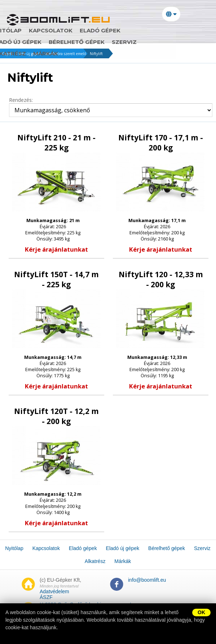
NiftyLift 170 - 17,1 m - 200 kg (161, 143)
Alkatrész (123, 42)
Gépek (7, 54)
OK (201, 612)
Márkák (160, 42)
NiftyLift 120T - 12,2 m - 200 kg (56, 416)
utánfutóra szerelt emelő (65, 54)
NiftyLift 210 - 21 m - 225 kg (56, 143)
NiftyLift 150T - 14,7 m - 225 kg (56, 280)
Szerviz (86, 42)
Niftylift (96, 54)
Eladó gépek (119, 31)
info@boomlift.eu (147, 580)
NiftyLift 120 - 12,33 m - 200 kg (161, 280)
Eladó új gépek (171, 31)
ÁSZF (46, 597)
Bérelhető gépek (39, 42)
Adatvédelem (54, 591)
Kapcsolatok (69, 31)
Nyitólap (26, 31)
